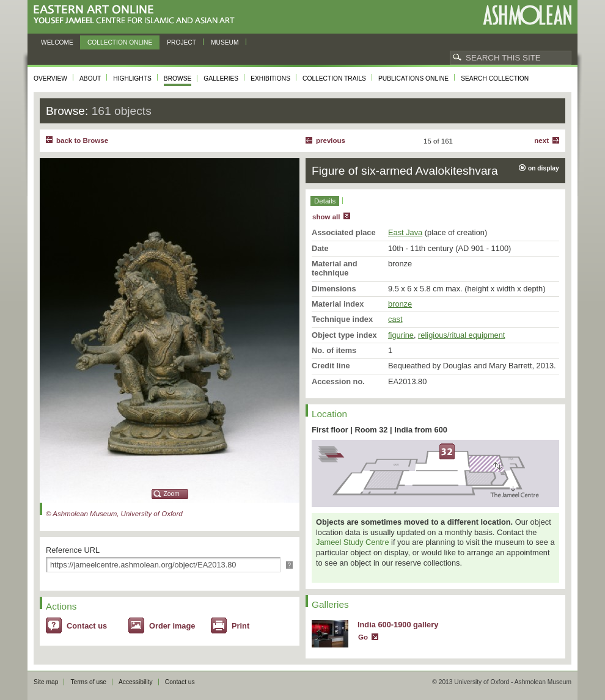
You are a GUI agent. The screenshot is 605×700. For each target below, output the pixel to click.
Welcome (57, 42)
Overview (50, 78)
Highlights (132, 78)
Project (182, 42)
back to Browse (82, 140)
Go (363, 637)
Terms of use (88, 682)
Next (541, 140)
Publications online (413, 78)
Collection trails (334, 78)
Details (325, 201)
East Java (405, 232)
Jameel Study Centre (353, 542)
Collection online (120, 42)
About (90, 78)
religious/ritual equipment (461, 335)
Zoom (172, 494)
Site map (46, 682)
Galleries (221, 78)
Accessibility (136, 682)
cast (395, 319)
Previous (331, 140)
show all (326, 217)
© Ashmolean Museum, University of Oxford (114, 514)
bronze (400, 304)
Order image (172, 626)
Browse (178, 78)
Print (240, 626)
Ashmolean (527, 15)
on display (544, 168)
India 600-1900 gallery (398, 625)
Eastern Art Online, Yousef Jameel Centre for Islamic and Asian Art (137, 15)
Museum (225, 42)
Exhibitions (270, 78)
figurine (401, 335)
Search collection (495, 78)
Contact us (87, 626)
